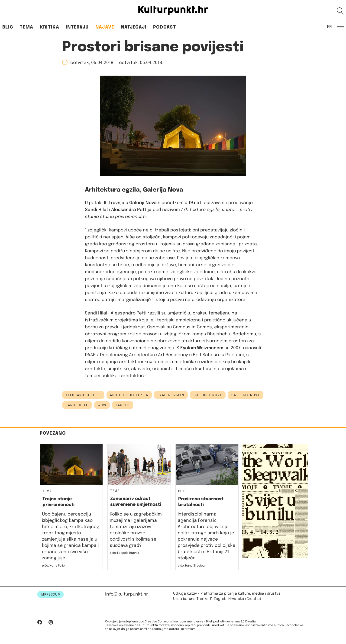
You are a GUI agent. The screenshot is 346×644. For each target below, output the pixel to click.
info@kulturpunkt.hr (127, 594)
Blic (8, 27)
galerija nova (208, 395)
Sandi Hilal (77, 405)
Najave (105, 27)
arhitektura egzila (129, 395)
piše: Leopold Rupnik (124, 553)
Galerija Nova (246, 395)
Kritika (50, 27)
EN (330, 27)
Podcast (165, 27)
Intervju (77, 27)
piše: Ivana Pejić (53, 566)
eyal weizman (171, 395)
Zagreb (123, 405)
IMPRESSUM (51, 595)
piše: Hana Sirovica (191, 566)
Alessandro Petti (83, 395)
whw (102, 405)
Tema (26, 27)
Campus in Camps (192, 327)
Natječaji (134, 27)
